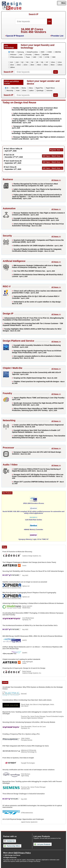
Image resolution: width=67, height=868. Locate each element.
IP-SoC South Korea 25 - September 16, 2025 (13, 162)
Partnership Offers (12, 846)
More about (17, 853)
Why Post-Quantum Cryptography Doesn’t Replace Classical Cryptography (29, 593)
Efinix (24, 90)
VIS (41, 57)
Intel (21, 55)
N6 (42, 62)
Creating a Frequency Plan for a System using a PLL (21, 734)
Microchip (10, 90)
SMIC (43, 52)
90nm (53, 65)
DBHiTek (58, 52)
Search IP (33, 14)
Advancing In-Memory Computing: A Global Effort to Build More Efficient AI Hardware (33, 603)
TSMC (12, 52)
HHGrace (13, 55)
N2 (23, 62)
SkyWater (46, 55)
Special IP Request (15, 36)
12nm (60, 62)
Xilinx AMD (15, 88)
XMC (54, 57)
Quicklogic (40, 90)
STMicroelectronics (17, 57)
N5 (37, 62)
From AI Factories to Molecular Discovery (17, 552)
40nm (39, 65)
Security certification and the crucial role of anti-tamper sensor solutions (29, 770)
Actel (18, 90)
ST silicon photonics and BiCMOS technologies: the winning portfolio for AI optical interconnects (32, 806)
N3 (27, 62)
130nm (60, 65)
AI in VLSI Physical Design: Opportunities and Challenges (23, 819)
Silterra (37, 55)
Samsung (21, 52)
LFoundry (29, 55)
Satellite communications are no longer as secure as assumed (25, 582)
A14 (12, 62)
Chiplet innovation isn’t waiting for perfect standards (21, 659)
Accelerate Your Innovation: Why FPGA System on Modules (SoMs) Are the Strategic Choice (33, 688)
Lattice (31, 90)
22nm (26, 65)
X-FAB (47, 57)
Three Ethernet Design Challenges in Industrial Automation (24, 794)
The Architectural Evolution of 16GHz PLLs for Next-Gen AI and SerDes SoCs (30, 625)
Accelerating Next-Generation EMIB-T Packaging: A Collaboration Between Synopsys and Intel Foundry (33, 614)
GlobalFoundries (32, 52)
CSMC (50, 52)
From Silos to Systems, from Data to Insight (18, 758)
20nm (19, 65)
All (8, 88)
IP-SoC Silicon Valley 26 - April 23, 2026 (13, 150)
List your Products (42, 844)
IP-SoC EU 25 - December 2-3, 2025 (13, 156)
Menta (24, 88)
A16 (17, 62)
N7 (47, 62)
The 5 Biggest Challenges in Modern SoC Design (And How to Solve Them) (29, 562)
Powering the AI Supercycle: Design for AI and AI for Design (24, 668)
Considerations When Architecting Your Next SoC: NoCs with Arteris (27, 700)
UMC (35, 57)
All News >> (56, 180)
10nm (53, 62)
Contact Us (9, 841)
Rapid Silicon (50, 88)
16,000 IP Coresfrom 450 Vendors (33, 31)
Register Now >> (56, 150)
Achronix (49, 90)
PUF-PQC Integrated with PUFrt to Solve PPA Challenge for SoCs (26, 746)
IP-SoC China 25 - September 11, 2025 (12, 168)
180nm (12, 67)
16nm (12, 65)
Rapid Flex (39, 88)
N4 (32, 62)
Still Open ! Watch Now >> (53, 156)
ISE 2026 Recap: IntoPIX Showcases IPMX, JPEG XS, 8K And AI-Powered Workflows (33, 636)
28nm (32, 65)
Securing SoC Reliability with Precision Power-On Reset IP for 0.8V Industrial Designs (33, 571)
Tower (28, 57)
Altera (31, 88)
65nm (46, 65)
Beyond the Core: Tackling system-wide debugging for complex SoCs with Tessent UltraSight (32, 713)
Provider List (57, 36)
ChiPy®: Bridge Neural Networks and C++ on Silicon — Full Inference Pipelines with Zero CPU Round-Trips (32, 648)
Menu (62, 3)
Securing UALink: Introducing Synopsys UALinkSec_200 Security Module (29, 722)
